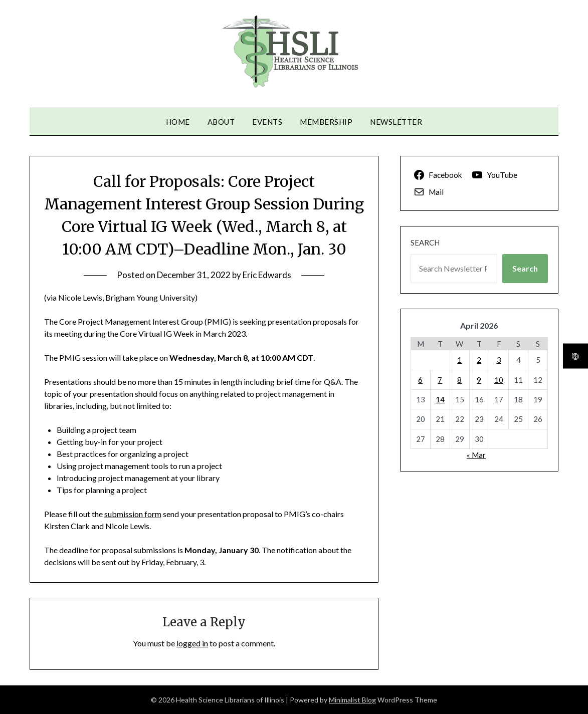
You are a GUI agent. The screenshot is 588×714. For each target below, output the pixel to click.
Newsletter (396, 122)
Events (267, 122)
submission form (133, 514)
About (221, 122)
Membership (326, 122)
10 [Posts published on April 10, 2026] (499, 380)
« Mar (476, 455)
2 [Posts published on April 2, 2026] (479, 360)
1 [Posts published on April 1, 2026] (459, 360)
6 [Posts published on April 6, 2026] (420, 380)
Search (425, 243)
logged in (192, 643)
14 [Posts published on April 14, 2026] (440, 399)
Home (178, 122)
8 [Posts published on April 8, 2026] (459, 380)
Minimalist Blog (352, 700)
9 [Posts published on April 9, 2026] (479, 380)
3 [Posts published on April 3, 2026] (499, 360)
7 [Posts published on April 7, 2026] (440, 380)
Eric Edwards (267, 275)
